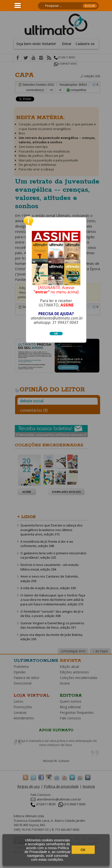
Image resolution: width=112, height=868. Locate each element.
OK (83, 850)
